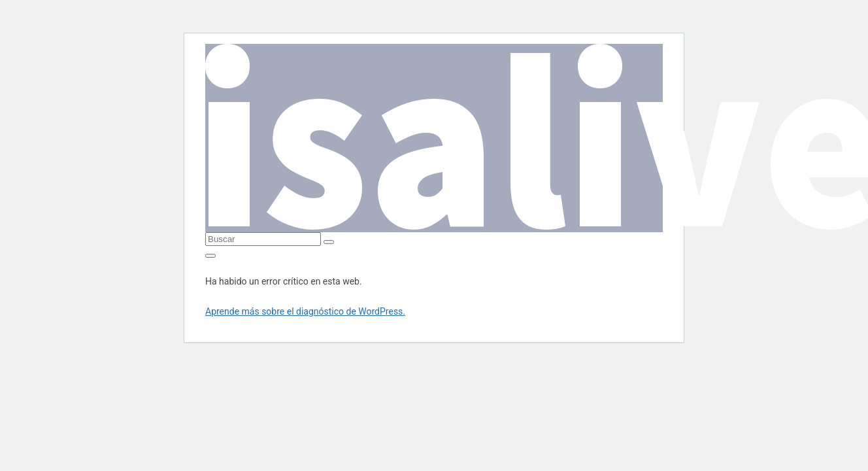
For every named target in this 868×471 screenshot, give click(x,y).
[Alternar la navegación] (210, 256)
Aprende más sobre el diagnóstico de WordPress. (305, 311)
